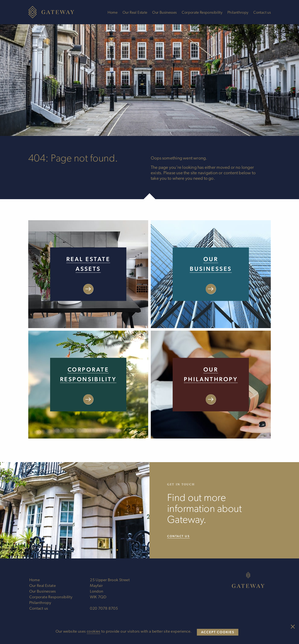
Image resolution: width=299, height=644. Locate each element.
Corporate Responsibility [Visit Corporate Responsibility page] (202, 13)
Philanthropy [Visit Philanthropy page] (238, 13)
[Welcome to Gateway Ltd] (53, 12)
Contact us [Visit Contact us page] (262, 13)
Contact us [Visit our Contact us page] (178, 536)
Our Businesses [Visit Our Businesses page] (164, 13)
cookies (94, 632)
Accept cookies (218, 632)
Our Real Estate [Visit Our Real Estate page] (135, 13)
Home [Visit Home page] (113, 13)
